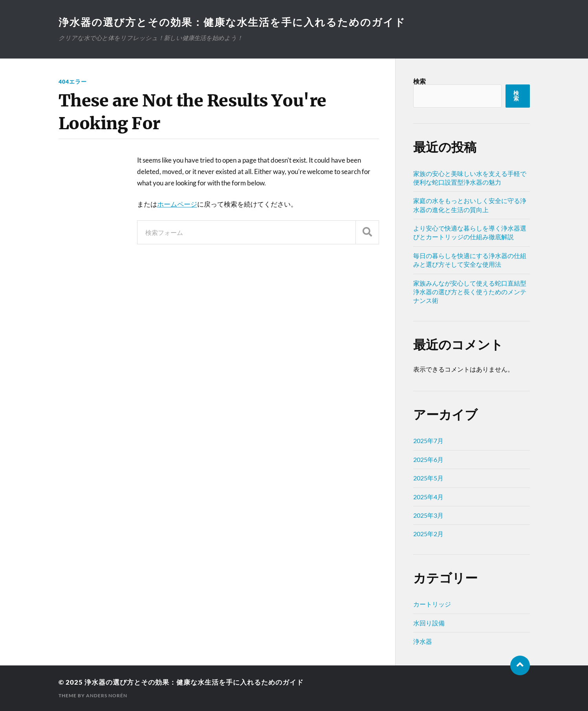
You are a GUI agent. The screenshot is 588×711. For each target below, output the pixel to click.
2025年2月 (428, 534)
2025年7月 (428, 441)
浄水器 (423, 641)
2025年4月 (428, 497)
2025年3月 (428, 515)
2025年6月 (428, 459)
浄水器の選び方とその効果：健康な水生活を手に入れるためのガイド (232, 22)
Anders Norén (107, 695)
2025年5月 (428, 478)
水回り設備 (429, 623)
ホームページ (177, 204)
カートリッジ (432, 604)
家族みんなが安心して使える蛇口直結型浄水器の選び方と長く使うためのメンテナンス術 (470, 292)
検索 (419, 81)
